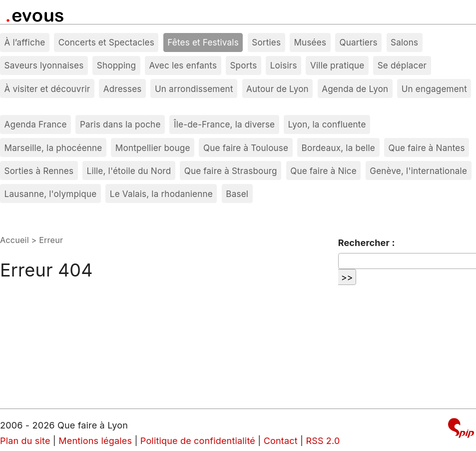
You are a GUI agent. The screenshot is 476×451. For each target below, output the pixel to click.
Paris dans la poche (120, 124)
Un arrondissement (194, 89)
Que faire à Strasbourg (231, 171)
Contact (281, 441)
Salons (404, 42)
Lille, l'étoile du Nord (129, 171)
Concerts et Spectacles (106, 42)
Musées (310, 42)
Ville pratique (337, 65)
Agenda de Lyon (355, 89)
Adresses (123, 89)
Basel (237, 194)
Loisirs (284, 65)
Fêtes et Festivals (203, 42)
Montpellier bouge (153, 148)
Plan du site (25, 441)
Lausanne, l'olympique (51, 194)
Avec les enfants (183, 65)
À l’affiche (25, 42)
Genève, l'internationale (418, 171)
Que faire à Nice (323, 171)
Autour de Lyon (277, 89)
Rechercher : (367, 243)
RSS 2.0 (323, 441)
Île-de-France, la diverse (224, 124)
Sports (243, 65)
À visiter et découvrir (47, 89)
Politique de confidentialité (198, 441)
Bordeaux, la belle (338, 148)
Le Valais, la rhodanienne (161, 194)
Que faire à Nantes (426, 148)
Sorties (266, 42)
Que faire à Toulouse (246, 148)
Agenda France (36, 124)
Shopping (116, 65)
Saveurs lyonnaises (44, 65)
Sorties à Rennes (39, 171)
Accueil (14, 240)
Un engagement (434, 89)
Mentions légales (95, 441)
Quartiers (358, 42)
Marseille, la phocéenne (53, 148)
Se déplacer (402, 65)
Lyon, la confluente (327, 124)
